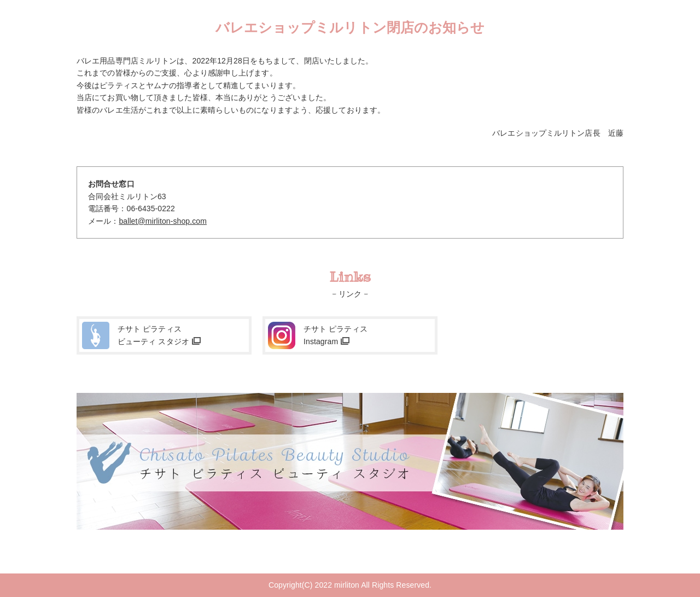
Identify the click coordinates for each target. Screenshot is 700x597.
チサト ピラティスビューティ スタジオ (153, 335)
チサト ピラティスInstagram (336, 335)
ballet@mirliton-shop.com (163, 221)
